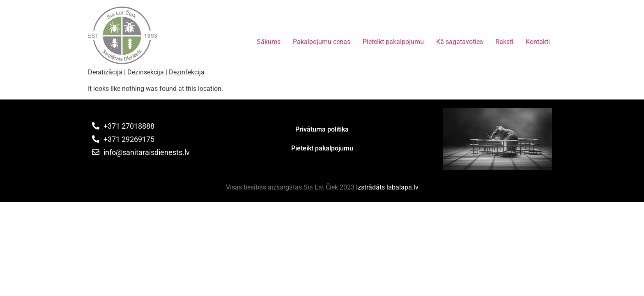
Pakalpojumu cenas (322, 42)
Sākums (269, 42)
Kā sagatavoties (460, 42)
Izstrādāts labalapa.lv (387, 187)
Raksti (504, 42)
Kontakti (538, 42)
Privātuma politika (322, 129)
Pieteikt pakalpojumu (393, 42)
